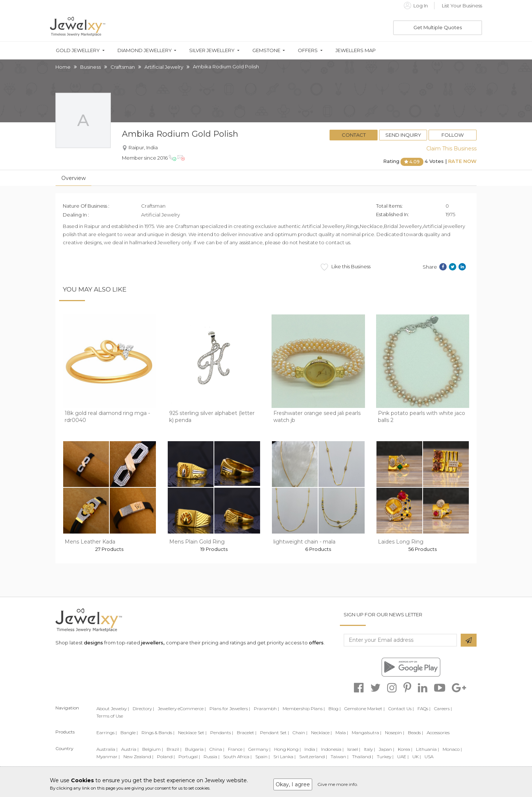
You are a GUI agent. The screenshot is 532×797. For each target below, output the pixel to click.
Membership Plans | (304, 709)
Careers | (443, 709)
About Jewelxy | (113, 709)
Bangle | (129, 733)
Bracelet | (247, 733)
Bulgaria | (195, 749)
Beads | (415, 733)
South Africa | (237, 757)
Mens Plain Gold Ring (197, 542)
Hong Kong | (287, 749)
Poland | (166, 757)
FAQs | (424, 709)
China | (217, 749)
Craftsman (123, 67)
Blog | (335, 709)
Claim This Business (451, 149)
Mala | (342, 733)
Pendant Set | (274, 733)
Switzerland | (313, 757)
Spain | (262, 757)
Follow (453, 135)
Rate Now (462, 161)
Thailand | (363, 757)
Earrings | (107, 733)
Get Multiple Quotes (438, 27)
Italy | (369, 749)
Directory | (143, 709)
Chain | (300, 733)
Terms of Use (110, 716)
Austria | (130, 749)
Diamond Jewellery (145, 50)
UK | (417, 757)
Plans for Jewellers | (230, 709)
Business (91, 67)
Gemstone (266, 50)
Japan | (386, 749)
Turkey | (385, 757)
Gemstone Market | (364, 709)
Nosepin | (395, 733)
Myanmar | (108, 757)
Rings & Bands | (158, 733)
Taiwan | (340, 757)
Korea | (405, 749)
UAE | (403, 757)
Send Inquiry (403, 135)
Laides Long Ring (401, 542)
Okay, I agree (293, 784)
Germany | (259, 749)
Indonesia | (332, 749)
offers (316, 643)
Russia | (212, 757)
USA (429, 757)
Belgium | (153, 749)
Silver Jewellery (212, 50)
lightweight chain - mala (304, 542)
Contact (354, 135)
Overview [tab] (74, 178)
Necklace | (321, 733)
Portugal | (189, 757)
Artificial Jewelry (164, 67)
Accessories (438, 733)
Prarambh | (266, 709)
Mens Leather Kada (90, 542)
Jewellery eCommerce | (182, 709)
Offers (308, 50)
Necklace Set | (192, 733)
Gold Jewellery (78, 50)
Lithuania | (427, 749)
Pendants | (222, 733)
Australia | (107, 749)
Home (63, 67)
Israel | (354, 749)
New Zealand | (138, 757)
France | (236, 749)
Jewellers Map (356, 50)
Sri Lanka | (284, 757)
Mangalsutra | (366, 733)
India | (311, 749)
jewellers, (153, 643)
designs (93, 643)
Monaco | (452, 749)
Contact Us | (401, 709)
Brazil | (174, 749)
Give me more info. (338, 784)
